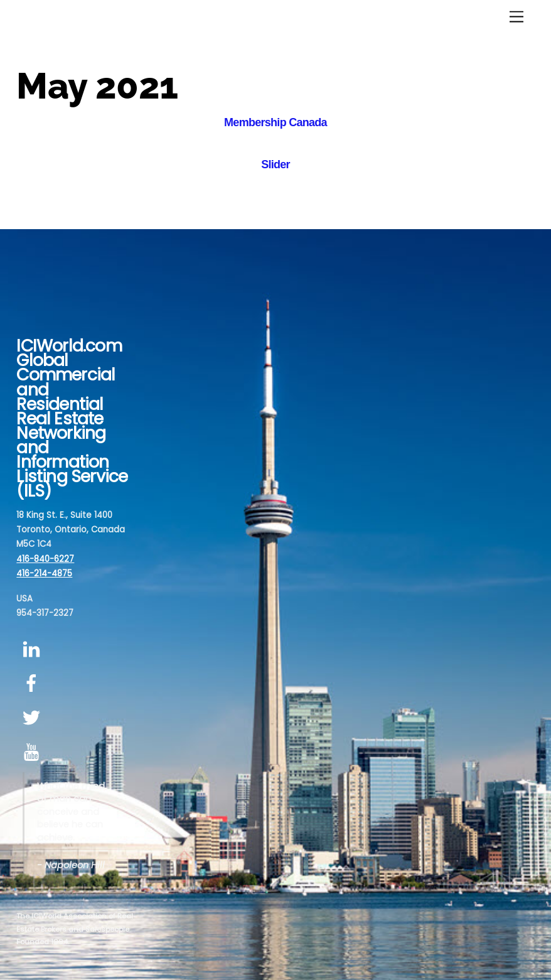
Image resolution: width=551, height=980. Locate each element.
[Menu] (516, 17)
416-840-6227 (45, 559)
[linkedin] (34, 649)
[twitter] (34, 718)
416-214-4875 (44, 573)
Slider (275, 164)
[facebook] (34, 684)
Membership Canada (275, 122)
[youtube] (34, 752)
